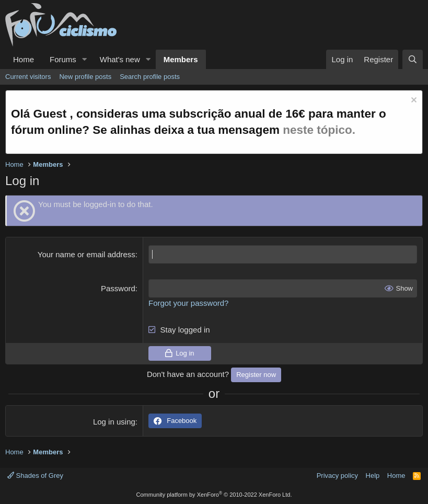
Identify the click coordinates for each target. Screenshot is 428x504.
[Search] (413, 59)
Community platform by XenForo (214, 495)
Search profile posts (150, 77)
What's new (120, 59)
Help (373, 476)
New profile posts (85, 77)
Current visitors (28, 77)
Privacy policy (337, 476)
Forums (63, 59)
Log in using (114, 422)
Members (181, 59)
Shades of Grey (35, 476)
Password (118, 288)
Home (24, 59)
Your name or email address (86, 254)
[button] (85, 59)
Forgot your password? (188, 303)
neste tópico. (319, 130)
